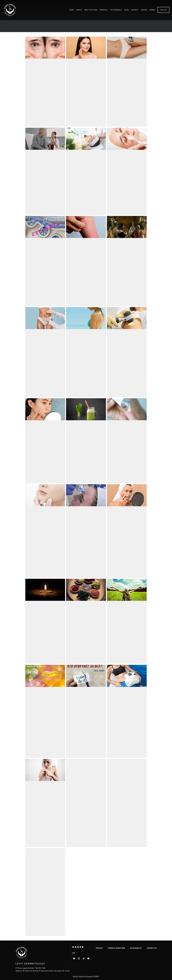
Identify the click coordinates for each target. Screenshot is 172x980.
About (79, 10)
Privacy (99, 948)
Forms (152, 10)
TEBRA (96, 977)
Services (104, 10)
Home (71, 10)
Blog (126, 10)
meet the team (91, 10)
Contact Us (152, 948)
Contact (135, 10)
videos (144, 10)
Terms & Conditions (116, 948)
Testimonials (116, 10)
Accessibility (136, 948)
